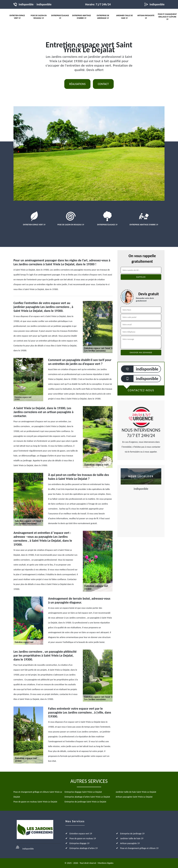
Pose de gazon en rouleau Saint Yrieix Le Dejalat (35, 802)
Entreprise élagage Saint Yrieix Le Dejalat (83, 792)
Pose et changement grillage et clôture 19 (167, 17)
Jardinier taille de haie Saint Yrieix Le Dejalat (136, 792)
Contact (103, 84)
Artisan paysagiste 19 (146, 17)
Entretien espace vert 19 (17, 17)
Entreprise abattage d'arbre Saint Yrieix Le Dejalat (87, 797)
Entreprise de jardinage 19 (103, 17)
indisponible (26, 4)
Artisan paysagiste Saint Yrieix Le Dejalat (134, 797)
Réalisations (77, 84)
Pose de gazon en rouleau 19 (39, 17)
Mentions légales (106, 863)
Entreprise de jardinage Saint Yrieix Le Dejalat (85, 802)
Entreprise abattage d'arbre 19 (82, 17)
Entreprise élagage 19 (60, 17)
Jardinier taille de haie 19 (124, 17)
